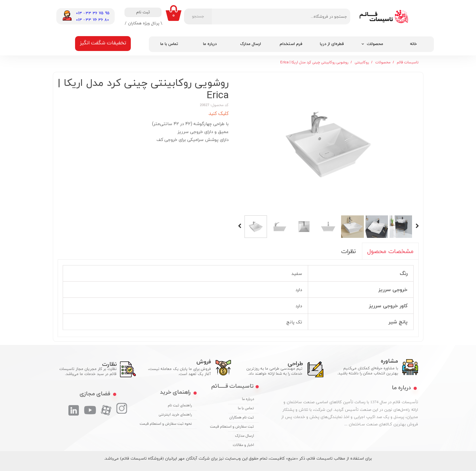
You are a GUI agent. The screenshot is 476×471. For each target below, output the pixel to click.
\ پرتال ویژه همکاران (145, 23)
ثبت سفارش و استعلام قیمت (241, 427)
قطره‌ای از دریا (332, 44)
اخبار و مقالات (243, 445)
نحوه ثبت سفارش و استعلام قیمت (179, 424)
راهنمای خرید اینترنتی (179, 415)
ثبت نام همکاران (242, 418)
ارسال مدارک (251, 44)
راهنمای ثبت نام (180, 406)
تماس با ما (169, 44)
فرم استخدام (291, 44)
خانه (413, 44)
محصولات (375, 44)
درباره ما (210, 44)
